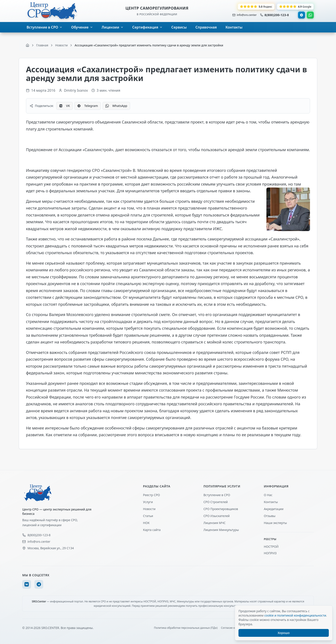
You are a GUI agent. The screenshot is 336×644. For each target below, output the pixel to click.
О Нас (268, 495)
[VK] (27, 584)
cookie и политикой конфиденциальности (295, 615)
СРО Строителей (215, 502)
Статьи (148, 516)
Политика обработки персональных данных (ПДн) (186, 628)
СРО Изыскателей (216, 516)
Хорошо (284, 633)
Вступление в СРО (217, 495)
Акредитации (274, 509)
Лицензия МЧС (214, 523)
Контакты (271, 502)
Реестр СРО (152, 495)
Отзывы (270, 516)
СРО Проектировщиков (221, 509)
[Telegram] (39, 584)
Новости (149, 509)
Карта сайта (152, 530)
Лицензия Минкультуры (221, 530)
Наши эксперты (275, 523)
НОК (146, 523)
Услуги (148, 502)
